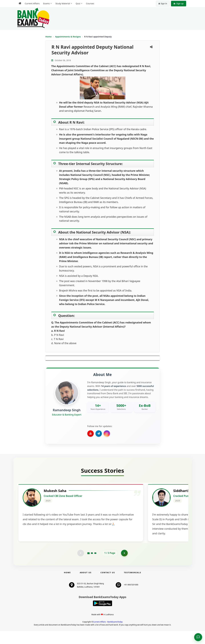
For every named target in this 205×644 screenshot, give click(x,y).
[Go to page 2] (92, 566)
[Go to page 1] (88, 566)
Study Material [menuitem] (63, 3)
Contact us (108, 585)
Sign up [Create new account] (178, 3)
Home (49, 37)
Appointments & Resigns (68, 37)
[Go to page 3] (95, 566)
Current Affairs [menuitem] (32, 3)
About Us (86, 585)
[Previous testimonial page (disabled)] (80, 566)
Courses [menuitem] (90, 3)
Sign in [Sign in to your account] (163, 3)
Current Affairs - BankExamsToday (108, 635)
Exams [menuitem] (46, 3)
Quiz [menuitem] (78, 3)
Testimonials (132, 585)
